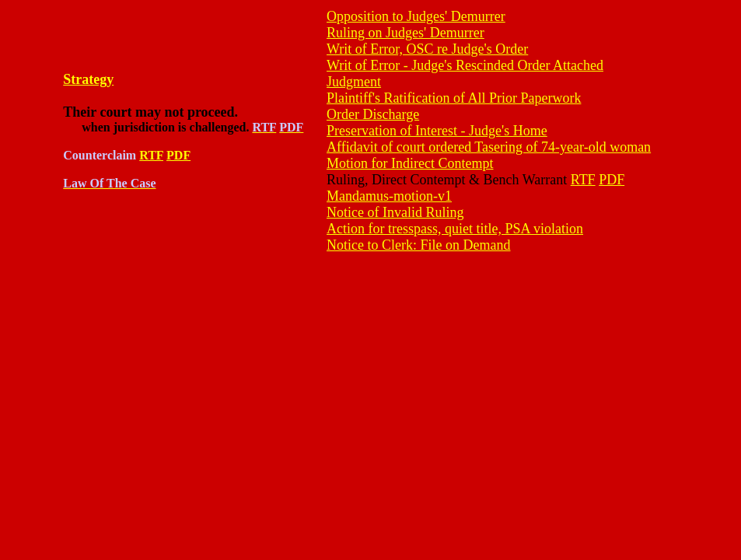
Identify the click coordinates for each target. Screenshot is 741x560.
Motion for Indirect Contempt (410, 163)
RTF (151, 155)
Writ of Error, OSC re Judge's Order (427, 49)
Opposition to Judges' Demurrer (416, 16)
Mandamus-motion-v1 (389, 196)
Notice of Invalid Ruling (395, 212)
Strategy (88, 79)
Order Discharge (373, 114)
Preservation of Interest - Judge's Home (437, 131)
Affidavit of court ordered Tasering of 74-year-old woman (489, 147)
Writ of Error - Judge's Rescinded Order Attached (465, 65)
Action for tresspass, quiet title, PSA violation (455, 229)
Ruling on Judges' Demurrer (405, 33)
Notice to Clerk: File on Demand (418, 245)
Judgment (354, 82)
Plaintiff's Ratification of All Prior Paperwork (454, 98)
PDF (178, 155)
